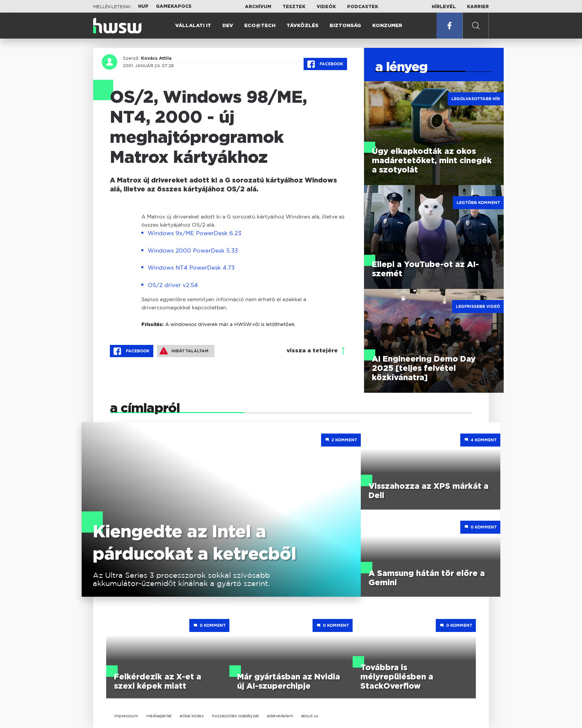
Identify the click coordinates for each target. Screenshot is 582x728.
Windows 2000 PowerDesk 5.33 (193, 251)
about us (310, 716)
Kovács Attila (156, 58)
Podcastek (363, 7)
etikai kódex (192, 716)
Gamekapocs (174, 6)
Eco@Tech (260, 26)
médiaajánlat (159, 716)
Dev (228, 26)
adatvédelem (280, 716)
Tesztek (294, 7)
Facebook (325, 64)
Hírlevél (444, 7)
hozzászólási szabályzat (235, 716)
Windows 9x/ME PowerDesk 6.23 (194, 233)
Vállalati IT (193, 26)
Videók (326, 7)
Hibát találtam (184, 351)
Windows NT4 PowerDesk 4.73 (191, 268)
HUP (143, 6)
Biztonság (345, 26)
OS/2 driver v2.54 (173, 285)
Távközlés (303, 26)
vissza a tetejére (312, 351)
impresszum (126, 716)
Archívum (258, 7)
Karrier (478, 7)
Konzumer (387, 26)
